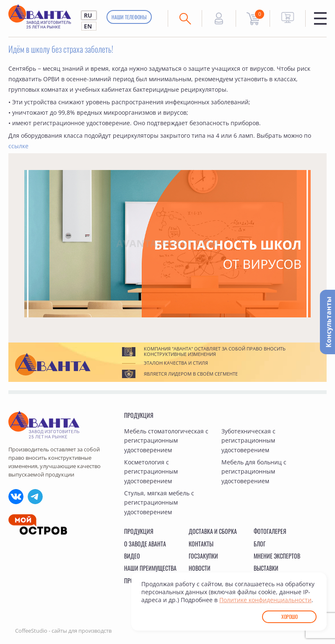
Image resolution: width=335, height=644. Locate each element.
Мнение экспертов (277, 556)
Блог (260, 544)
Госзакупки (203, 556)
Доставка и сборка (213, 531)
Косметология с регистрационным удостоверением (151, 471)
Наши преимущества (150, 568)
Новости (200, 568)
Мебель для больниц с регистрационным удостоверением (254, 471)
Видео (132, 556)
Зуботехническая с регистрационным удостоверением (248, 440)
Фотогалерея (270, 531)
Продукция (139, 415)
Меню (320, 18)
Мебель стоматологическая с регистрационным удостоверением (166, 440)
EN (88, 26)
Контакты (201, 544)
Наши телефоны (129, 17)
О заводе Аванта (145, 544)
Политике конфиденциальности (265, 600)
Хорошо (290, 617)
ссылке (18, 146)
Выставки (266, 568)
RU (88, 15)
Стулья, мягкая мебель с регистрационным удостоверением (159, 502)
